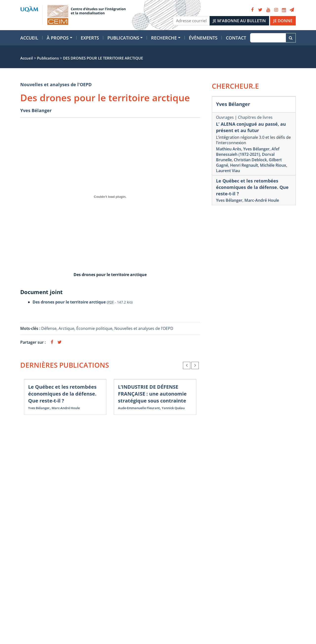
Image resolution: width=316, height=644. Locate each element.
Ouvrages (225, 117)
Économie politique (94, 328)
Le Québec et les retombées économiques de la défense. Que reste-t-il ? (62, 394)
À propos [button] (58, 38)
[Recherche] (268, 38)
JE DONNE (283, 21)
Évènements (203, 38)
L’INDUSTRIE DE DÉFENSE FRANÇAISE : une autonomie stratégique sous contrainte (152, 394)
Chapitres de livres (255, 117)
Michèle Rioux (273, 165)
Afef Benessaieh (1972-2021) (248, 152)
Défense (49, 328)
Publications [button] (123, 38)
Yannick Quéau (173, 408)
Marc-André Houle (66, 408)
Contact (236, 38)
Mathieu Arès (229, 149)
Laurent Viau (228, 171)
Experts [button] (90, 38)
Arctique (66, 328)
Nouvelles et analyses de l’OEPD (56, 84)
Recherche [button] (164, 38)
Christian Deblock (250, 160)
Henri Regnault (244, 165)
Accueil (29, 38)
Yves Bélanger (36, 110)
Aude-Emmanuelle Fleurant (139, 408)
